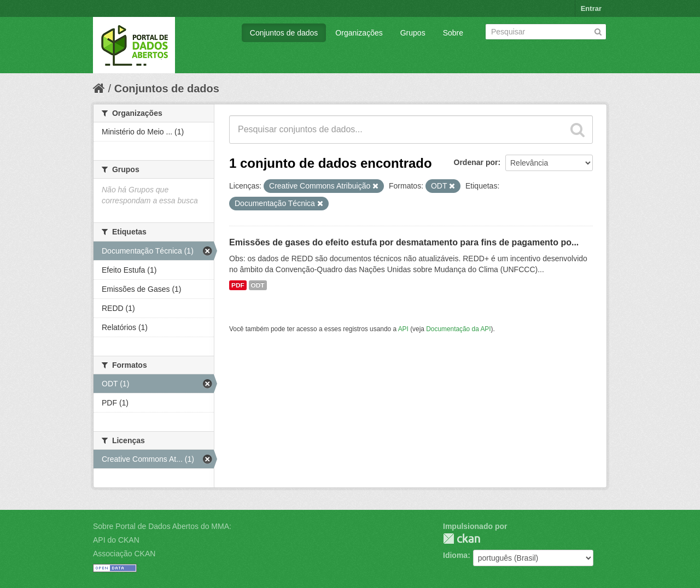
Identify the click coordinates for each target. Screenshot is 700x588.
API (403, 329)
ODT (258, 285)
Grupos (413, 33)
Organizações (359, 33)
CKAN (462, 539)
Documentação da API (458, 329)
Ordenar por (476, 162)
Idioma (455, 555)
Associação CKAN (124, 554)
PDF (238, 285)
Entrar (591, 8)
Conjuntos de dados (284, 33)
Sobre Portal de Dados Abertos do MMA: (162, 526)
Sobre (453, 33)
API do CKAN (116, 540)
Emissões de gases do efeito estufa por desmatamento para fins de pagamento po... (404, 242)
